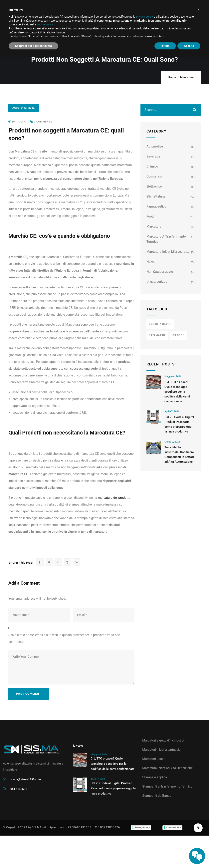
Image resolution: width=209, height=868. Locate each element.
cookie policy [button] (45, 24)
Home (172, 77)
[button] (198, 10)
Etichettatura (156, 196)
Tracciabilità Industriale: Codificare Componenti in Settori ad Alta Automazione (179, 455)
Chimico (152, 166)
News (150, 262)
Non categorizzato (160, 272)
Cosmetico (154, 176)
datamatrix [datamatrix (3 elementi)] (157, 335)
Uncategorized (157, 282)
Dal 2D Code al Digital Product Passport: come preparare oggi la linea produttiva (179, 424)
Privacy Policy (142, 827)
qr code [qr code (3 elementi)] (178, 335)
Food (150, 216)
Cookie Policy (174, 827)
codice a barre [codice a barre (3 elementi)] (160, 324)
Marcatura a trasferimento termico (166, 239)
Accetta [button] (189, 46)
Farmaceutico (156, 206)
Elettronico (154, 186)
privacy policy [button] (144, 17)
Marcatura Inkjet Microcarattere (169, 252)
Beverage (153, 156)
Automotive (155, 146)
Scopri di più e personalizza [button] (33, 46)
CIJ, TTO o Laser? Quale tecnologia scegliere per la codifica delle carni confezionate (177, 392)
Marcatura (187, 77)
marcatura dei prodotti (114, 498)
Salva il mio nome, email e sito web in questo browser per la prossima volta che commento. (64, 638)
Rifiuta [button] (165, 46)
